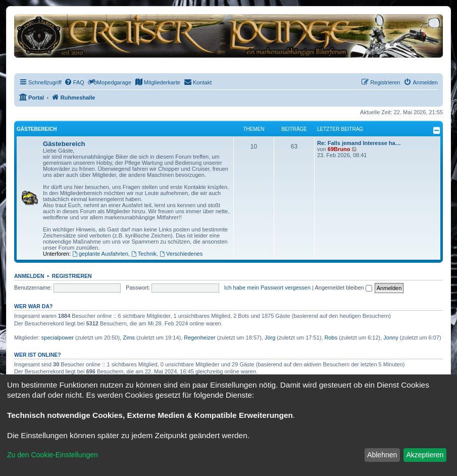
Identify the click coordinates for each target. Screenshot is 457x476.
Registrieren (72, 276)
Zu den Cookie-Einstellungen (53, 455)
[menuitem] (74, 82)
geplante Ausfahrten (100, 254)
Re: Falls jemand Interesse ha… (359, 143)
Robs (331, 338)
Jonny (391, 338)
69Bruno (339, 149)
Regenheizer (199, 338)
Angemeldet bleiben (343, 288)
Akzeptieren (425, 455)
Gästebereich (37, 129)
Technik (144, 254)
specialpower (58, 338)
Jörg (270, 338)
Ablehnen (382, 455)
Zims (129, 338)
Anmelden (29, 276)
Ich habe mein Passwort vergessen (267, 288)
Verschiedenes (181, 254)
